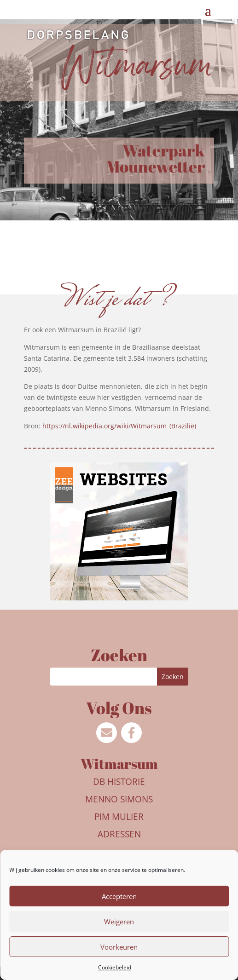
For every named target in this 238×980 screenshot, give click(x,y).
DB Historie (119, 782)
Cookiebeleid (115, 967)
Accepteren (119, 896)
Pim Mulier (119, 817)
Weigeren (119, 922)
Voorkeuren (119, 947)
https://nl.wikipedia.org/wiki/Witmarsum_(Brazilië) (119, 426)
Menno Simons (119, 799)
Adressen (119, 834)
